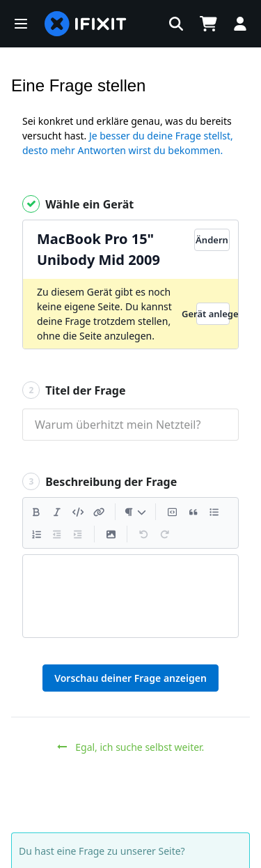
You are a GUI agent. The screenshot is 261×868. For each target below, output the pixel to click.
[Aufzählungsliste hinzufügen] (214, 512)
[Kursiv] (57, 512)
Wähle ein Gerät (78, 204)
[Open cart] (208, 24)
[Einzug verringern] (57, 534)
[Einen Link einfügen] (99, 512)
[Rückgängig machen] (143, 534)
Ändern (212, 240)
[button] (21, 24)
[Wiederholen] (164, 534)
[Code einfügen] (78, 512)
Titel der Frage (74, 390)
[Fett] (36, 512)
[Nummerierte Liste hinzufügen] (36, 534)
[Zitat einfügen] (193, 512)
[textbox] (130, 596)
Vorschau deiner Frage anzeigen (130, 678)
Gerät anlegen (213, 314)
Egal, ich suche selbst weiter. (131, 747)
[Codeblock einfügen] (172, 512)
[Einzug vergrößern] (78, 534)
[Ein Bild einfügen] (111, 534)
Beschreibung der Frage (100, 481)
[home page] (86, 24)
